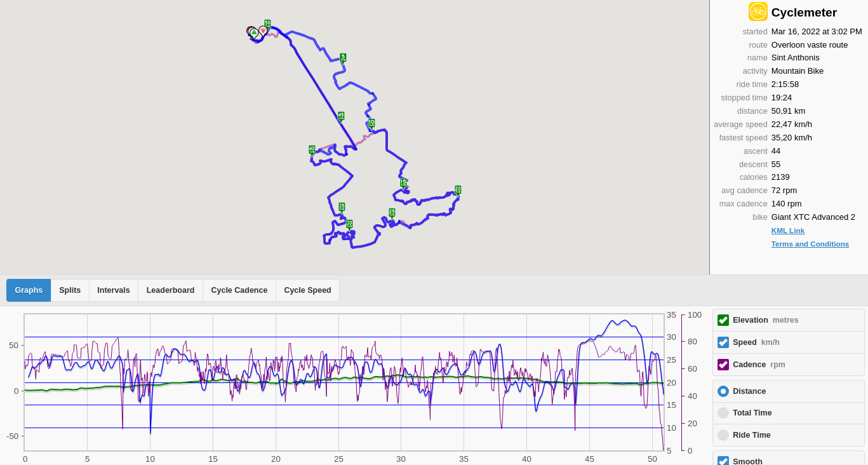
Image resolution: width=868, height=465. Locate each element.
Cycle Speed (307, 290)
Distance (749, 391)
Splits (70, 290)
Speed (756, 342)
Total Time (752, 413)
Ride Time (752, 435)
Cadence (759, 365)
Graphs (29, 290)
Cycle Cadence (239, 290)
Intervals (113, 290)
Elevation (766, 320)
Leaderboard (171, 290)
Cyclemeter (804, 12)
